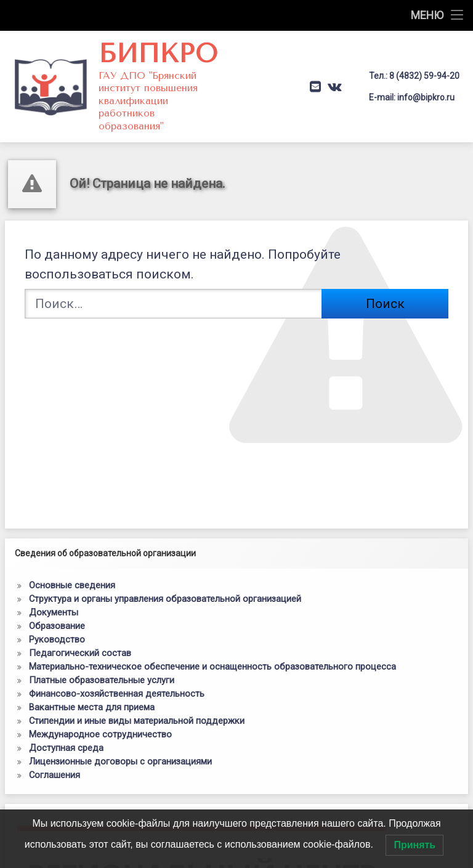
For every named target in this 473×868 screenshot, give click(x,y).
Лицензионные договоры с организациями (120, 761)
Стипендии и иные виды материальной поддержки (137, 721)
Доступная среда (66, 748)
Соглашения (55, 775)
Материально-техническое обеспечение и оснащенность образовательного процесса (212, 667)
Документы (54, 612)
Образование (57, 626)
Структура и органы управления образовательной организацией (165, 599)
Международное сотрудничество (100, 734)
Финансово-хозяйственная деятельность (117, 694)
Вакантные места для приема (92, 707)
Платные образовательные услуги (102, 680)
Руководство (57, 639)
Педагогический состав (80, 653)
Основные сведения (72, 585)
